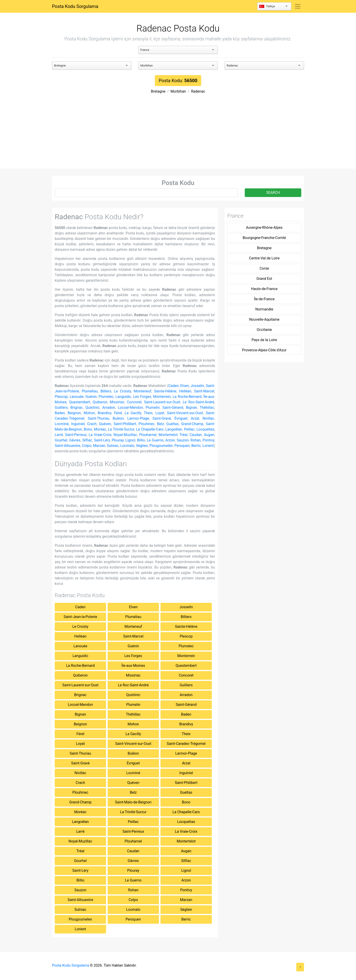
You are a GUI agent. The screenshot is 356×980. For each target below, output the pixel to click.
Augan (209, 435)
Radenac (198, 91)
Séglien (142, 446)
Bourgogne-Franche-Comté (264, 238)
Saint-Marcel (204, 391)
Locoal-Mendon (130, 408)
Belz (161, 424)
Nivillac (208, 418)
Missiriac (117, 402)
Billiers (106, 391)
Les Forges (142, 397)
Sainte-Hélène (165, 391)
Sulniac (113, 446)
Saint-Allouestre (67, 446)
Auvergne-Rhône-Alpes (264, 228)
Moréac (100, 429)
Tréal (183, 435)
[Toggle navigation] (298, 6)
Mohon (89, 413)
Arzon (170, 440)
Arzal (195, 418)
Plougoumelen (161, 446)
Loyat (160, 413)
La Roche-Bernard (187, 397)
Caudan (196, 435)
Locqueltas (205, 429)
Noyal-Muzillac (125, 435)
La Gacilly (133, 413)
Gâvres (75, 440)
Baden (60, 413)
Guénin (91, 397)
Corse (264, 268)
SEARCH (273, 193)
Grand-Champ (192, 424)
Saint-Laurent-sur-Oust (162, 402)
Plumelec (106, 397)
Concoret (134, 402)
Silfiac (87, 440)
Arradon (109, 408)
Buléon (118, 418)
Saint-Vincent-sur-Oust (185, 413)
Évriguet (181, 418)
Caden (173, 386)
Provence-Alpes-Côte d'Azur (264, 350)
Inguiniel (78, 424)
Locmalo (127, 446)
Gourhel (61, 440)
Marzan (99, 446)
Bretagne (158, 91)
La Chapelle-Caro (150, 429)
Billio (141, 440)
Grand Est (264, 279)
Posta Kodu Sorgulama (75, 6)
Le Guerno (155, 440)
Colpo (87, 446)
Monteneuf (142, 391)
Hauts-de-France (264, 289)
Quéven (105, 424)
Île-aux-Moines (133, 666)
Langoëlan (174, 429)
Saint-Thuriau (99, 418)
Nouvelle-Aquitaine (264, 319)
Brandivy (104, 413)
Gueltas (173, 424)
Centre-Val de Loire (264, 258)
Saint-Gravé (162, 418)
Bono (88, 429)
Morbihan (178, 91)
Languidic (123, 397)
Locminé (62, 424)
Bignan (192, 408)
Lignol (130, 440)
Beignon (74, 413)
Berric (196, 446)
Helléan (185, 391)
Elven (185, 386)
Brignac (77, 408)
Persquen (182, 446)
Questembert (80, 402)
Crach (92, 424)
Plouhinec (146, 424)
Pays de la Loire (264, 340)
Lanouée (77, 397)
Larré (59, 435)
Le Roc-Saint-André (199, 402)
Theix (148, 413)
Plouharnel (148, 435)
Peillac (189, 429)
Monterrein (162, 397)
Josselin (197, 386)
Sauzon (183, 440)
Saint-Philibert (125, 424)
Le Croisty (122, 391)
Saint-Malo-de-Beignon (133, 802)
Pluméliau (90, 391)
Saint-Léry (102, 440)
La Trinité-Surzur (121, 429)
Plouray (118, 440)
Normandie (264, 309)
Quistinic (92, 408)
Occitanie (264, 330)
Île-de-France (264, 299)
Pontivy (208, 440)
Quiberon (100, 402)
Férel (118, 413)
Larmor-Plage (138, 418)
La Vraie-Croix (100, 435)
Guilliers (61, 408)
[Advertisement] (178, 135)
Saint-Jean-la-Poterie (80, 617)
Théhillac (207, 408)
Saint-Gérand (173, 408)
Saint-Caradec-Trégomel (186, 744)
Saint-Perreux (76, 435)
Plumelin (153, 408)
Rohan (196, 440)
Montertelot (168, 435)
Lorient (208, 446)
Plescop (61, 397)
